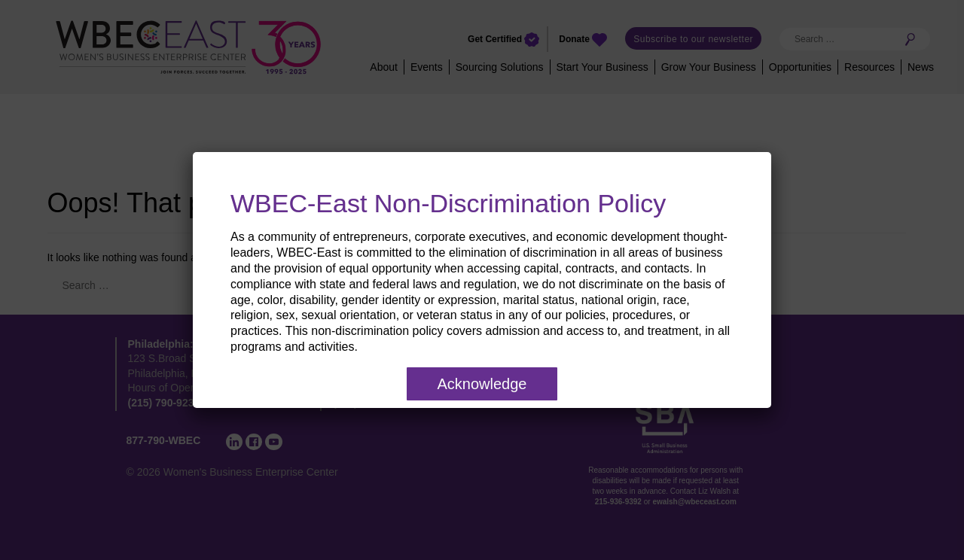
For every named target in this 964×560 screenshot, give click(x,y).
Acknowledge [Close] (482, 384)
